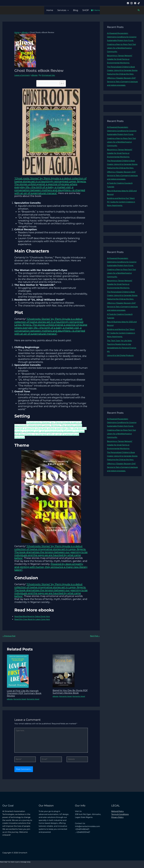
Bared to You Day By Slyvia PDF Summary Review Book (71, 692)
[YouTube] (132, 3)
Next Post (94, 636)
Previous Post (9, 636)
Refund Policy (118, 813)
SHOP (86, 10)
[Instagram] (135, 3)
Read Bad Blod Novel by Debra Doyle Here (33, 616)
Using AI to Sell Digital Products (121, 377)
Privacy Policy (117, 819)
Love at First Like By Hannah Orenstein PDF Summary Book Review (25, 693)
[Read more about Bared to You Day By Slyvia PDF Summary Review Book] (64, 671)
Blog (75, 10)
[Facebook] (128, 3)
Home (50, 10)
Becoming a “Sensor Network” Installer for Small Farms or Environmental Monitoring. (121, 63)
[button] (68, 10)
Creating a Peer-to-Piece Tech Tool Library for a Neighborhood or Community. (122, 51)
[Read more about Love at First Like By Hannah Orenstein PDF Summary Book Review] (18, 671)
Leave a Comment (23, 75)
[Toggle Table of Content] (61, 83)
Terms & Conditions (120, 816)
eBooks (36, 75)
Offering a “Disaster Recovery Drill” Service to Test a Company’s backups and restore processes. (122, 89)
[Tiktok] (139, 3)
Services (63, 10)
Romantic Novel (21, 699)
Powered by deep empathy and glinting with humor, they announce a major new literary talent (51, 567)
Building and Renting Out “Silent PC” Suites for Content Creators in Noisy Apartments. (122, 216)
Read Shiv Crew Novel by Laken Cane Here (33, 619)
